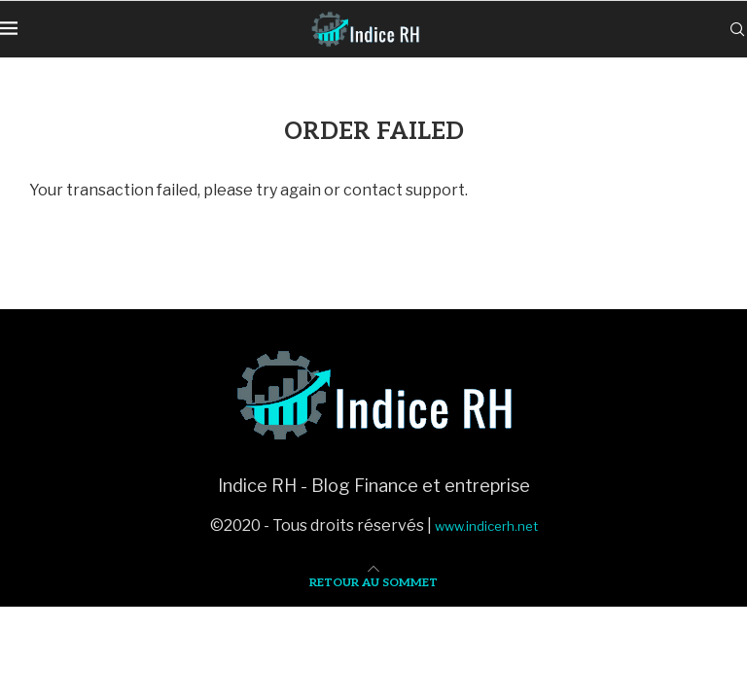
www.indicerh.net (486, 526)
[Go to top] (373, 581)
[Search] (737, 29)
